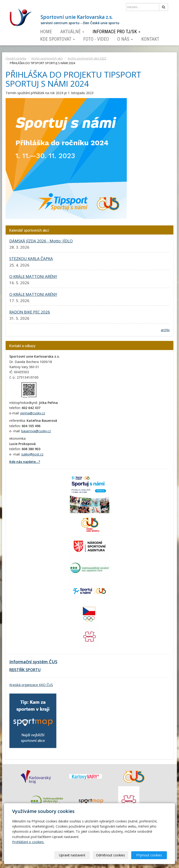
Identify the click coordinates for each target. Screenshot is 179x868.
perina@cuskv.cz (33, 413)
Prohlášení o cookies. (28, 842)
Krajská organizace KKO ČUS (31, 685)
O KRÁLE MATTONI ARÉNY (33, 276)
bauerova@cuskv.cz (36, 431)
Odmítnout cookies (110, 855)
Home (46, 32)
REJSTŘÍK (17, 670)
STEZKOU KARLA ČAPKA (31, 259)
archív (165, 330)
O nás (125, 39)
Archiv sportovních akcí (47, 58)
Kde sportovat (57, 39)
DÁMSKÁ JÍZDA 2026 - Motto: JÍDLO (41, 241)
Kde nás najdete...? (25, 462)
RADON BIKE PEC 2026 (30, 312)
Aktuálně (72, 32)
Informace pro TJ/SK (116, 32)
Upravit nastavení (72, 855)
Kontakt (150, 39)
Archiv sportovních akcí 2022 (87, 58)
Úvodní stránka (16, 58)
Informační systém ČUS (33, 662)
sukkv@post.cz (32, 454)
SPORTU (33, 670)
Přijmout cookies (149, 855)
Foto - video (96, 39)
